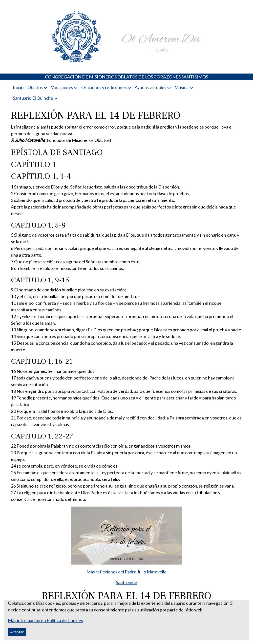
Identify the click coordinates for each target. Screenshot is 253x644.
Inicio (18, 87)
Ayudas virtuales (150, 87)
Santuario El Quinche (33, 98)
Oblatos (35, 87)
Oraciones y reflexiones (104, 87)
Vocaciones (62, 87)
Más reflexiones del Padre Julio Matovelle (126, 572)
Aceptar (17, 632)
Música (181, 87)
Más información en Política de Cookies (45, 620)
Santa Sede (126, 582)
